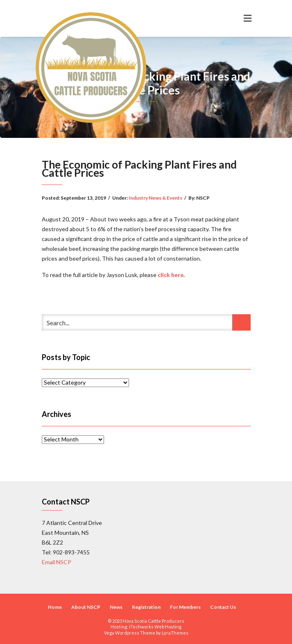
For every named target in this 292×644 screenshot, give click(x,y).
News (116, 607)
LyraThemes (175, 633)
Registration (146, 607)
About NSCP (86, 607)
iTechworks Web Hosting (155, 627)
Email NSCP (57, 562)
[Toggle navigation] (248, 18)
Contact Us (223, 607)
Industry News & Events (155, 198)
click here (171, 275)
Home (55, 607)
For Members (185, 607)
